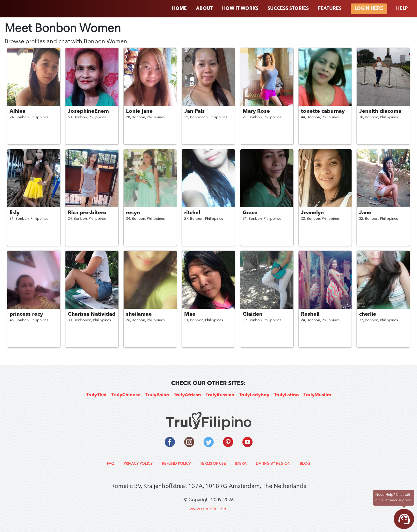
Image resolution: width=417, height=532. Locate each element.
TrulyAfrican (187, 395)
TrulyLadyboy (254, 395)
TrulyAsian (157, 395)
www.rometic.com (209, 509)
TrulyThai (96, 395)
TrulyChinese (126, 395)
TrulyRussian (220, 395)
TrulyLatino (286, 395)
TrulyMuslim (317, 395)
